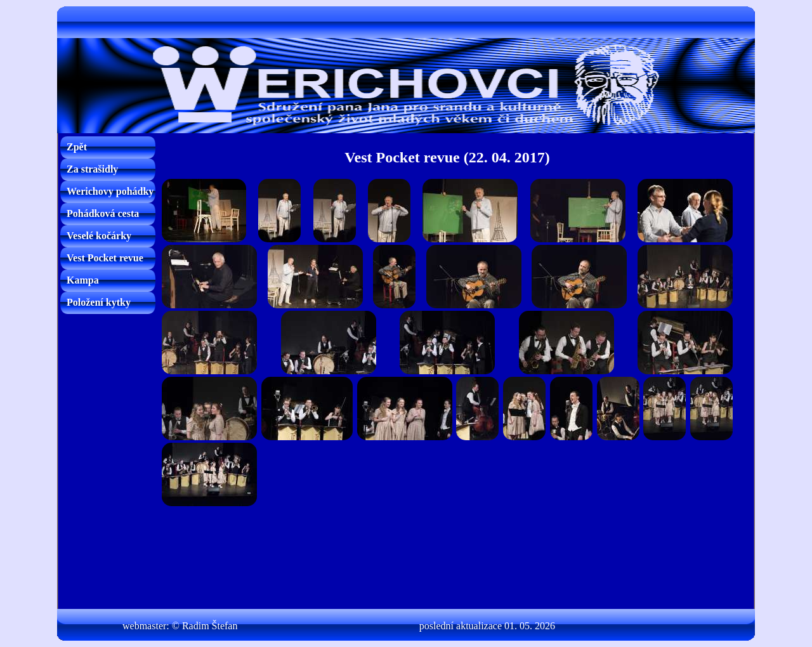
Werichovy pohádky (110, 191)
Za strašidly (92, 169)
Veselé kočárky (99, 236)
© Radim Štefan (205, 626)
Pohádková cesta (103, 213)
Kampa (83, 280)
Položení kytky (99, 302)
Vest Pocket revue (105, 258)
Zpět (77, 147)
